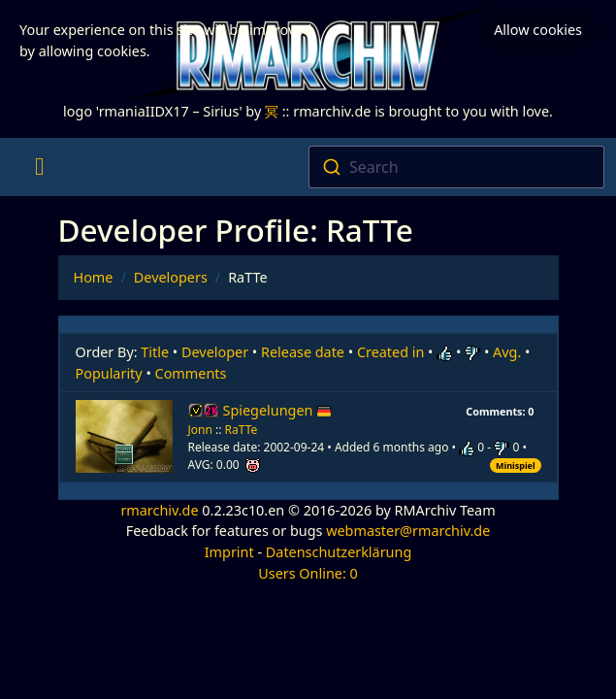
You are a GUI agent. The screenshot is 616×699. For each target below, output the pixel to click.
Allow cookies (538, 30)
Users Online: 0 (308, 573)
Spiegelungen (278, 410)
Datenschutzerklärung (339, 552)
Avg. (507, 352)
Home (94, 277)
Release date (303, 352)
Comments (191, 373)
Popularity (109, 373)
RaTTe (242, 430)
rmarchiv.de (159, 510)
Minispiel (516, 466)
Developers (171, 277)
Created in (390, 352)
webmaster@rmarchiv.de (408, 531)
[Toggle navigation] (39, 167)
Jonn (200, 430)
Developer (215, 352)
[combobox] (457, 167)
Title (155, 352)
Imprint (229, 552)
